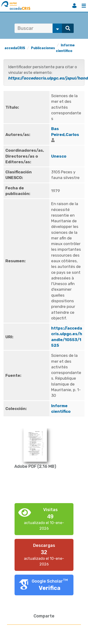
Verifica (50, 588)
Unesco (59, 156)
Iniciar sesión (74, 6)
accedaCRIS (15, 48)
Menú (84, 6)
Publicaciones (43, 48)
